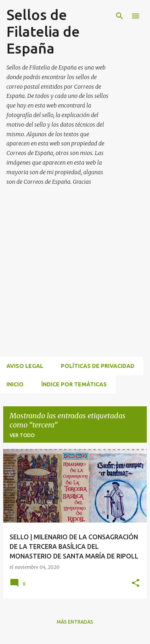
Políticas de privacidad (98, 366)
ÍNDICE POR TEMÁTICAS (74, 384)
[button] (136, 583)
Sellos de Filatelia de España (43, 31)
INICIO (15, 384)
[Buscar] (120, 16)
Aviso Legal (25, 366)
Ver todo (22, 435)
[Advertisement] (75, 281)
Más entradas (75, 622)
